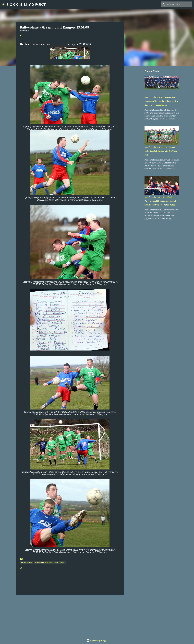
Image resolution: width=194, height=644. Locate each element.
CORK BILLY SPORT (26, 4)
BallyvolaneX (26, 562)
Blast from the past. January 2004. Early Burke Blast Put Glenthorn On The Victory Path (161, 151)
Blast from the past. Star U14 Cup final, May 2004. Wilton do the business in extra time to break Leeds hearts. (161, 101)
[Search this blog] (179, 4)
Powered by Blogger (97, 641)
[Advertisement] (70, 616)
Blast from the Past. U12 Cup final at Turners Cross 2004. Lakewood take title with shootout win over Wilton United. (161, 201)
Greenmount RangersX (44, 562)
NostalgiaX (60, 562)
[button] (21, 36)
